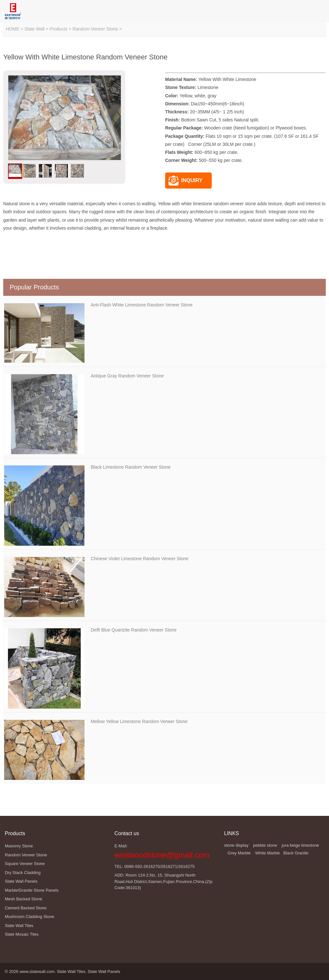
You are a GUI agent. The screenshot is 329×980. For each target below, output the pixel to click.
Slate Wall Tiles (71, 971)
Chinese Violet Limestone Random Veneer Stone (140, 559)
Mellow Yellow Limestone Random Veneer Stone (139, 721)
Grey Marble (239, 853)
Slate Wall (35, 29)
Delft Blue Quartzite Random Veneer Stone (134, 630)
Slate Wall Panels (104, 971)
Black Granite (296, 853)
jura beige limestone (300, 845)
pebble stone (265, 845)
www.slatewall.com (37, 971)
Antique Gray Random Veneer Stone (127, 376)
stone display (236, 845)
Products (58, 29)
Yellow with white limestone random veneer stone (207, 204)
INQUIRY (185, 181)
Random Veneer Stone (95, 29)
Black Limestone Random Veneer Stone (131, 467)
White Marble (267, 853)
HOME (13, 29)
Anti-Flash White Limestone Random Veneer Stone (142, 305)
